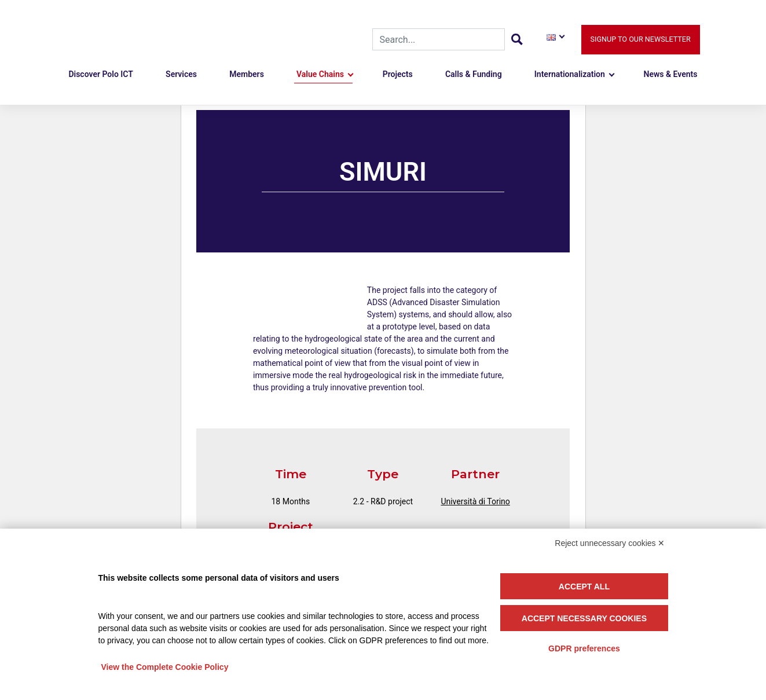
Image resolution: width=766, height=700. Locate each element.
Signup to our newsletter (641, 39)
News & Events (671, 74)
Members (247, 74)
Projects (398, 74)
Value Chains (320, 74)
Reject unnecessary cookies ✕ (610, 543)
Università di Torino (475, 501)
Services (181, 74)
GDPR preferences (584, 648)
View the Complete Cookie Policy (165, 667)
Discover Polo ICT (101, 74)
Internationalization (570, 74)
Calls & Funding (474, 74)
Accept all (584, 587)
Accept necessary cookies (584, 618)
